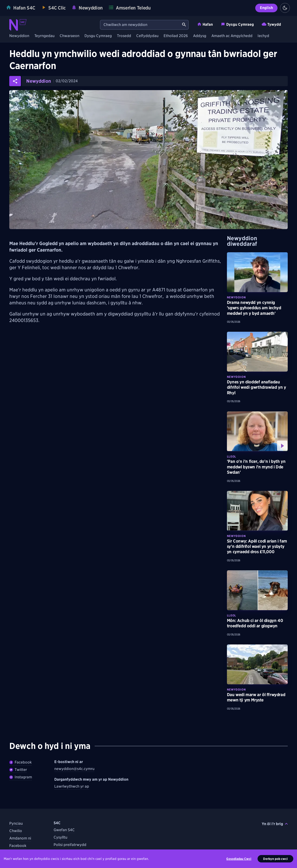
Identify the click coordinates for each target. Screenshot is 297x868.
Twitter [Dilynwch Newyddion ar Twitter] (18, 770)
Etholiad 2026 (176, 36)
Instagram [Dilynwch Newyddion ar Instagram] (21, 777)
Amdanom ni (20, 838)
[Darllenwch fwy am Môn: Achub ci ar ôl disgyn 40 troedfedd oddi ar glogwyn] (257, 590)
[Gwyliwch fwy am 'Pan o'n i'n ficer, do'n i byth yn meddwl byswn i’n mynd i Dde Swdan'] (257, 431)
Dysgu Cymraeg (237, 24)
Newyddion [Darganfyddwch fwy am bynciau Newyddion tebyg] (236, 297)
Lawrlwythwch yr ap (72, 786)
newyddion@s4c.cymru (74, 769)
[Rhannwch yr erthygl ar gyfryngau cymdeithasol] (15, 81)
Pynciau (16, 823)
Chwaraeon (69, 36)
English (266, 8)
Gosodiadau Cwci (239, 861)
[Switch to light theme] (285, 8)
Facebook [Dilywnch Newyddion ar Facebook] (21, 762)
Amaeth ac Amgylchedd (232, 36)
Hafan (205, 24)
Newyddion (19, 36)
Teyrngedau (44, 36)
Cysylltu (60, 837)
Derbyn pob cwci (275, 861)
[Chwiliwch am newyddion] (140, 25)
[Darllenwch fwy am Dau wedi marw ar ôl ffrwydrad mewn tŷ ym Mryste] (257, 664)
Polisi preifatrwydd (70, 845)
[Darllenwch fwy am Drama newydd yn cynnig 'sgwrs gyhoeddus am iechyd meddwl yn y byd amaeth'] (257, 272)
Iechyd (263, 36)
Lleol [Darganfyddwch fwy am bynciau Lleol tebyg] (232, 456)
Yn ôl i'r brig (275, 824)
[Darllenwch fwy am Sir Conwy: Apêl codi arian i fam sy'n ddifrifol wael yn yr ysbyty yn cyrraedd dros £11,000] (257, 511)
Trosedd (124, 36)
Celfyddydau (147, 36)
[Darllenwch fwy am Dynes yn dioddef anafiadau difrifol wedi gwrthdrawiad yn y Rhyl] (257, 352)
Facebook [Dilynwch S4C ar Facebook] (18, 846)
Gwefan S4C (64, 830)
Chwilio (16, 831)
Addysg (200, 36)
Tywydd (271, 24)
